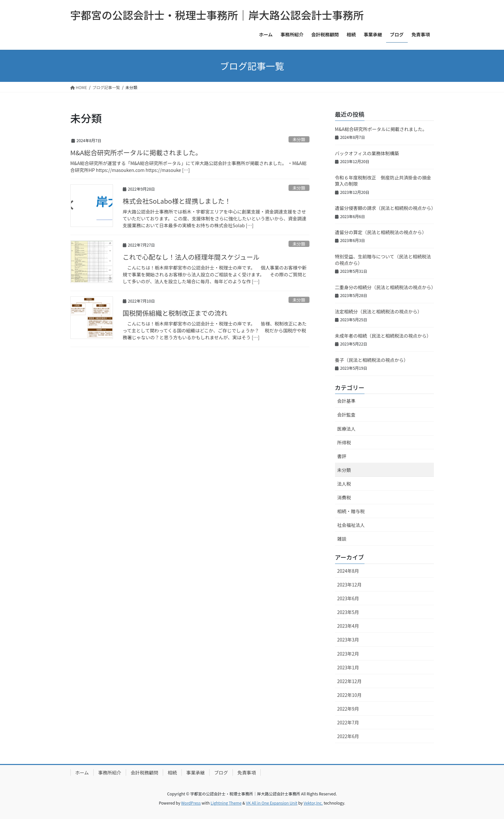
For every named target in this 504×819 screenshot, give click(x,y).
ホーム (82, 772)
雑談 (342, 539)
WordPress (191, 803)
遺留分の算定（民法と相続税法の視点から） (381, 232)
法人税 (344, 484)
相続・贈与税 (351, 511)
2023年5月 (348, 612)
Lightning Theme (226, 803)
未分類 (299, 139)
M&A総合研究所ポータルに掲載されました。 (136, 152)
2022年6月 (348, 736)
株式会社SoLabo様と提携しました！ (177, 201)
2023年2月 (348, 654)
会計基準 (346, 401)
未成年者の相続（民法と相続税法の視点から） (383, 336)
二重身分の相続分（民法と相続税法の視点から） (385, 287)
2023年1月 (348, 667)
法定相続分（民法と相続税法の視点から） (379, 311)
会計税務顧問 (144, 772)
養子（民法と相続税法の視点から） (372, 360)
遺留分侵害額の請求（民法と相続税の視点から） (385, 208)
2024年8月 (348, 571)
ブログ (221, 772)
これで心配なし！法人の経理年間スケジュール (191, 257)
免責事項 (247, 772)
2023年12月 (350, 585)
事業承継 (196, 772)
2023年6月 (348, 598)
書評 (342, 456)
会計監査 (346, 415)
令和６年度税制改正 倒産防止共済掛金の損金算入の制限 (383, 181)
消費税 (344, 497)
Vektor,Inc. (313, 803)
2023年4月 (348, 626)
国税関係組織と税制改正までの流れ (175, 313)
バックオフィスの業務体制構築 (367, 153)
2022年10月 (350, 695)
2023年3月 (348, 640)
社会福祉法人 (351, 525)
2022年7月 (348, 722)
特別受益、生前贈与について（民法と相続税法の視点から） (383, 260)
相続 (172, 772)
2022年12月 (350, 681)
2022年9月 (348, 709)
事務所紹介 (110, 772)
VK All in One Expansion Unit (272, 803)
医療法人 (346, 429)
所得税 (344, 442)
